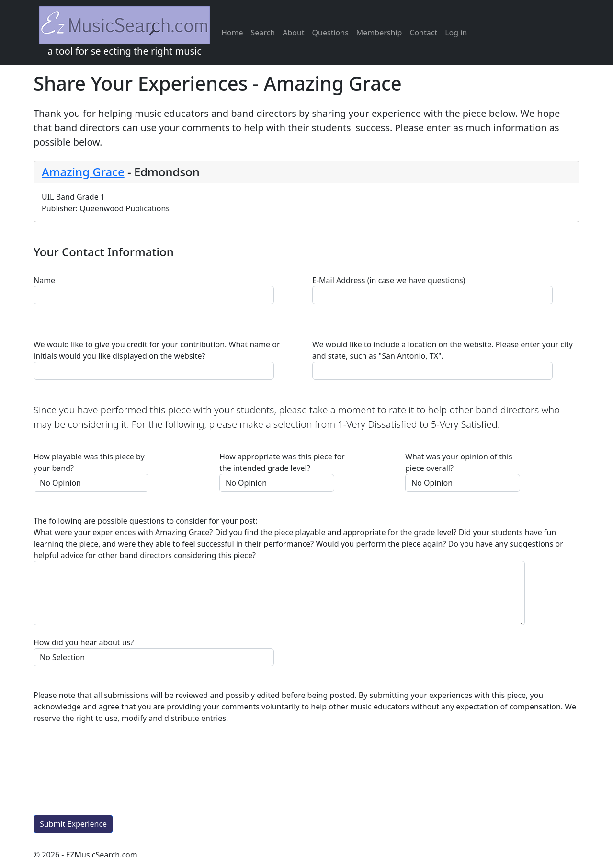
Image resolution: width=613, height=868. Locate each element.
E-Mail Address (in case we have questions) (389, 280)
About (293, 33)
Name (44, 280)
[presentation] (106, 773)
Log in (456, 33)
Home (232, 33)
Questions (330, 33)
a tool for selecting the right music (125, 32)
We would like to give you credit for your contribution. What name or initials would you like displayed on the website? (157, 350)
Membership (379, 33)
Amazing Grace (83, 172)
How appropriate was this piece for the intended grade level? (282, 462)
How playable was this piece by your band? (89, 462)
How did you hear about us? (84, 642)
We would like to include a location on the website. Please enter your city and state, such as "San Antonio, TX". (443, 350)
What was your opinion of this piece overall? (459, 462)
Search (263, 33)
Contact (423, 33)
